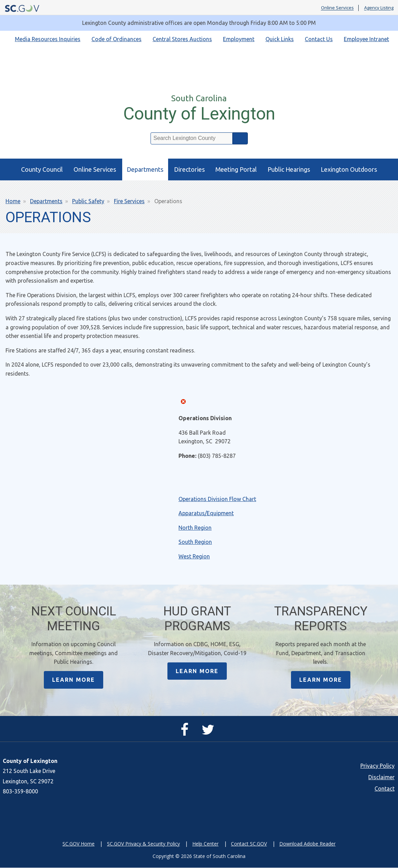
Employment (239, 39)
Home (13, 201)
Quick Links (280, 39)
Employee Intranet (366, 39)
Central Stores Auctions (182, 39)
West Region (194, 556)
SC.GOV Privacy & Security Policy (143, 844)
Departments (145, 169)
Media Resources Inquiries (48, 39)
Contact (385, 789)
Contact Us (319, 39)
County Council (42, 169)
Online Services (337, 8)
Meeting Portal (236, 169)
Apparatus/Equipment (206, 513)
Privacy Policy (377, 766)
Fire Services (129, 201)
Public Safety (88, 201)
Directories (189, 169)
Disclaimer (381, 777)
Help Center (205, 844)
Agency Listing (379, 8)
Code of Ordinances (117, 39)
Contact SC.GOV (249, 844)
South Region (195, 542)
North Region (195, 528)
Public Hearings (289, 169)
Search (240, 138)
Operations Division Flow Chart (217, 499)
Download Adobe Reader (307, 844)
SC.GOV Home (79, 844)
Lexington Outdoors (349, 169)
